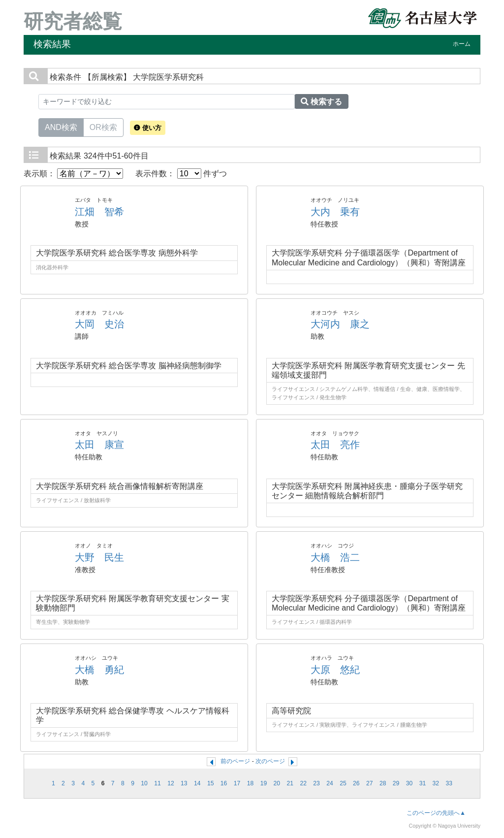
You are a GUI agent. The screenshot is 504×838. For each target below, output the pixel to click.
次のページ (270, 761)
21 (290, 783)
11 (157, 783)
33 (449, 783)
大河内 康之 (340, 324)
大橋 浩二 (335, 557)
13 (184, 783)
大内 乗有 (335, 212)
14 (197, 783)
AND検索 (61, 127)
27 (370, 783)
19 (264, 783)
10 (144, 783)
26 (356, 783)
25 (343, 783)
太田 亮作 (335, 445)
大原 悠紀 (335, 670)
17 (237, 783)
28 (383, 783)
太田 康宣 (99, 445)
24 (330, 783)
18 (251, 783)
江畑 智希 (99, 212)
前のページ (235, 761)
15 (211, 783)
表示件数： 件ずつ (181, 174)
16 (224, 783)
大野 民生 (99, 557)
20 (277, 783)
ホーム (462, 44)
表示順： (73, 174)
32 (436, 783)
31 (423, 783)
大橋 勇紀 (99, 670)
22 (303, 783)
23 (316, 783)
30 (409, 783)
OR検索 (103, 127)
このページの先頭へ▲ (436, 813)
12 (171, 783)
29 (396, 783)
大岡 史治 (99, 324)
